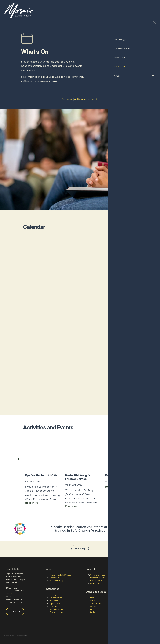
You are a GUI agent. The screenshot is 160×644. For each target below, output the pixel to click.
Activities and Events (86, 99)
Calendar (67, 99)
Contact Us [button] (15, 611)
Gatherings (53, 589)
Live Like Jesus (96, 581)
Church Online (56, 598)
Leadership (55, 578)
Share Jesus (95, 583)
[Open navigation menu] (152, 11)
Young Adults (96, 603)
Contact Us (138, 11)
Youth (93, 600)
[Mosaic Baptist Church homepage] (61, 11)
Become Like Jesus (98, 578)
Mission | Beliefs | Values (60, 575)
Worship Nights (56, 609)
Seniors (93, 612)
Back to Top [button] (80, 549)
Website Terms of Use (139, 599)
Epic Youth (54, 606)
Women (93, 606)
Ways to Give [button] (136, 578)
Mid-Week (54, 600)
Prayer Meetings (57, 612)
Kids (92, 598)
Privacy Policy (136, 596)
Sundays (53, 595)
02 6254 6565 (14, 594)
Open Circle (55, 603)
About (50, 569)
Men (92, 609)
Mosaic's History (57, 581)
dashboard (23, 635)
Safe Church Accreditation (141, 593)
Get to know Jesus (98, 575)
